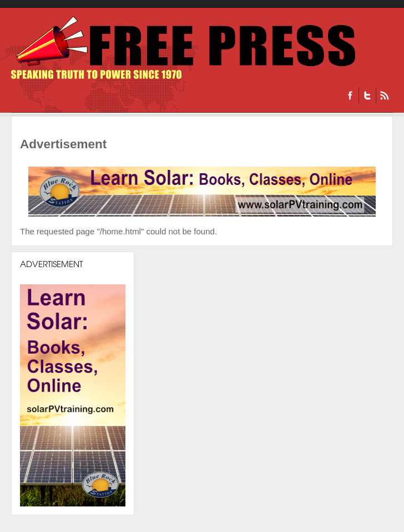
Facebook (350, 96)
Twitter (367, 96)
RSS (384, 96)
